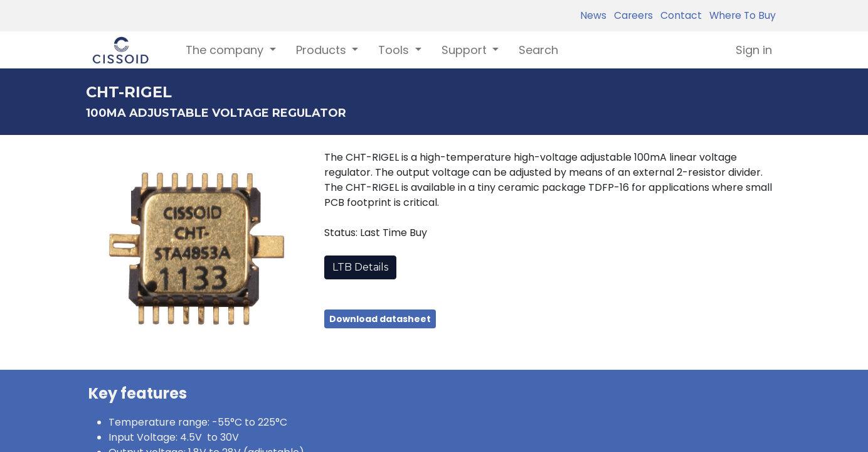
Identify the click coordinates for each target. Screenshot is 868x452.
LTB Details (360, 267)
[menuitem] (538, 50)
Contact (679, 15)
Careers (631, 15)
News (593, 15)
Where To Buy (740, 15)
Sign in (754, 50)
